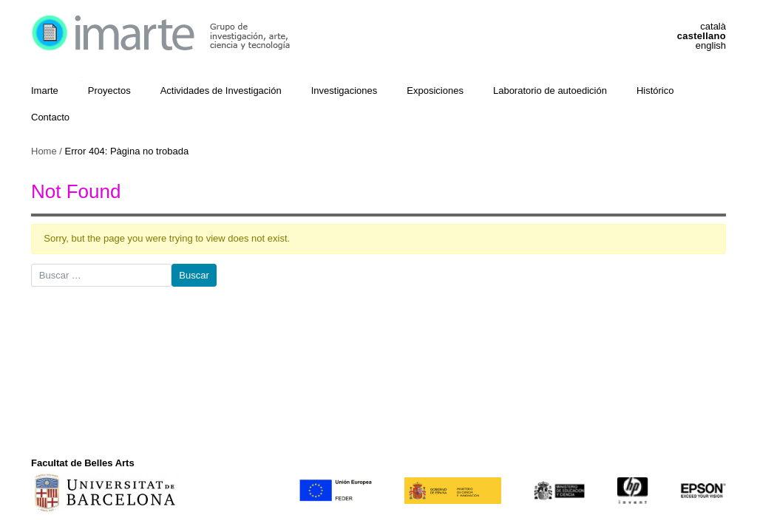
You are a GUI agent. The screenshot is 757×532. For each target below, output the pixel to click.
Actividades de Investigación (221, 91)
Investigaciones (344, 91)
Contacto (50, 117)
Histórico (655, 91)
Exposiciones (435, 91)
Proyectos (109, 91)
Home (44, 151)
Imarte (45, 91)
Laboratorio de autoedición (550, 91)
